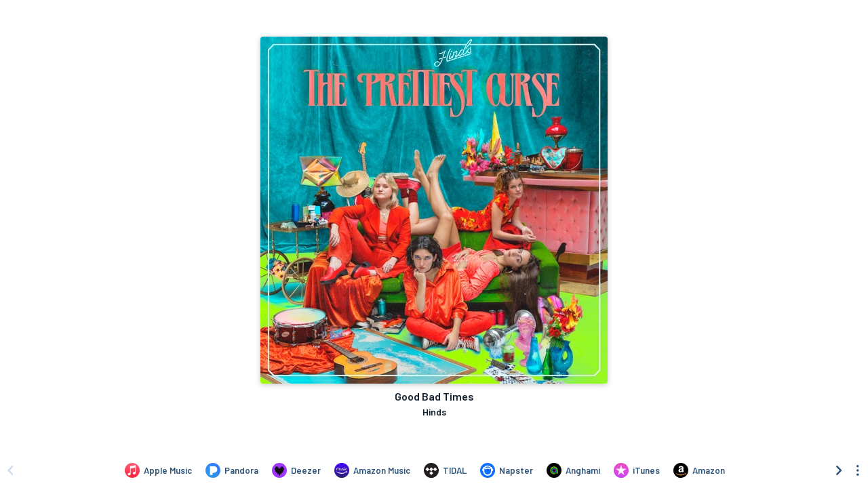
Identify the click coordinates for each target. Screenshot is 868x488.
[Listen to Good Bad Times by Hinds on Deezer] (296, 470)
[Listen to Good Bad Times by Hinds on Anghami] (573, 470)
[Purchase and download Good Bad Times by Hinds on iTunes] (637, 470)
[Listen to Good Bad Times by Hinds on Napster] (507, 470)
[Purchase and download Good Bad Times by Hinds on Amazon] (699, 470)
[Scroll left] (10, 470)
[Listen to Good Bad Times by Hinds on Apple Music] (158, 470)
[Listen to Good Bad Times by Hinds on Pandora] (232, 470)
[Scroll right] (839, 470)
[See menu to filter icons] (858, 470)
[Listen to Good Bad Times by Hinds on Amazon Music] (372, 470)
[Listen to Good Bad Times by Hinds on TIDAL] (445, 470)
